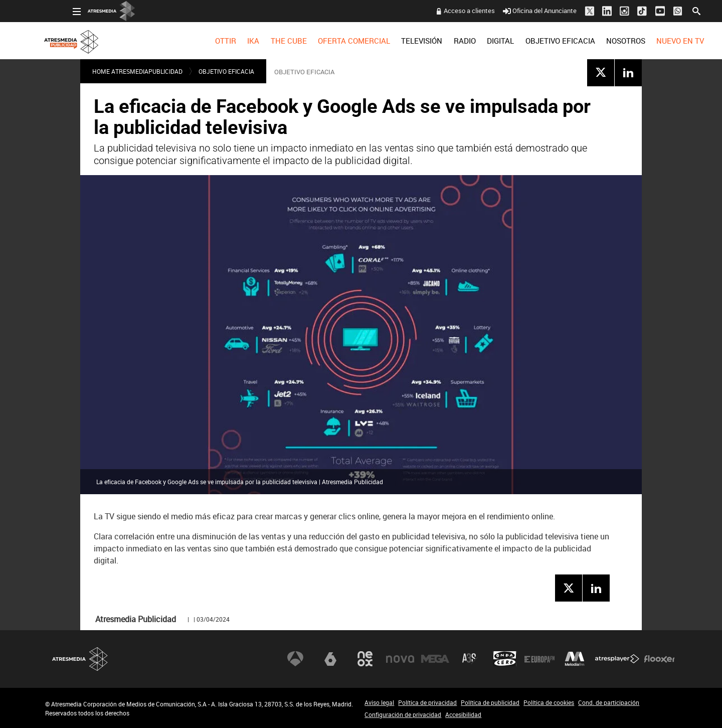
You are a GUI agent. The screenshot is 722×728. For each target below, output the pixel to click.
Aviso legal (379, 702)
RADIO (437, 41)
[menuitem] (198, 41)
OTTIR (198, 41)
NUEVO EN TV (653, 41)
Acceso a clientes (442, 11)
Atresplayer (617, 659)
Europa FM (539, 659)
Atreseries (470, 659)
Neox (365, 659)
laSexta (330, 659)
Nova (400, 659)
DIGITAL (473, 41)
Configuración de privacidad (403, 714)
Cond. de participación (609, 702)
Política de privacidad (427, 702)
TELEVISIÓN (394, 41)
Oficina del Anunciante (512, 11)
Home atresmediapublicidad (137, 71)
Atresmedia (80, 659)
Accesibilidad (463, 714)
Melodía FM (575, 659)
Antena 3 (295, 659)
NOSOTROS (598, 41)
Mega (435, 659)
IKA (226, 41)
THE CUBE (261, 41)
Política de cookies (549, 702)
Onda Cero (505, 659)
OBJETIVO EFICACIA (532, 41)
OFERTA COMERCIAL (326, 41)
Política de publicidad (490, 702)
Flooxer (659, 659)
